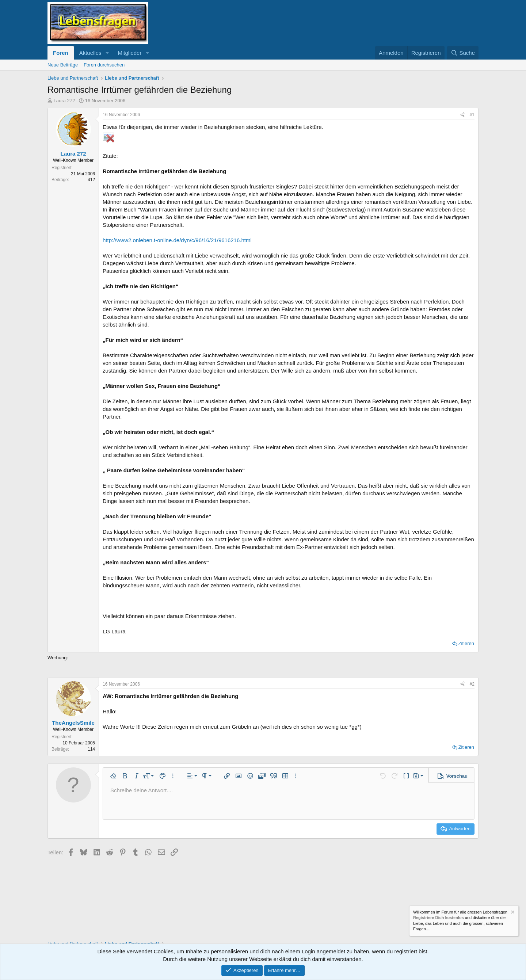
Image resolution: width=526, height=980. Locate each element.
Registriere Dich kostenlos (439, 918)
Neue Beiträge (63, 65)
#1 (472, 115)
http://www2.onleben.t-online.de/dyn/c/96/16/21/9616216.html (177, 240)
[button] (107, 53)
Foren (61, 53)
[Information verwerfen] (512, 913)
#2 (472, 684)
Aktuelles (90, 53)
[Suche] (463, 53)
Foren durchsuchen (104, 65)
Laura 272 (64, 101)
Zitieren (466, 643)
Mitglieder (129, 53)
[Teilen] (462, 115)
